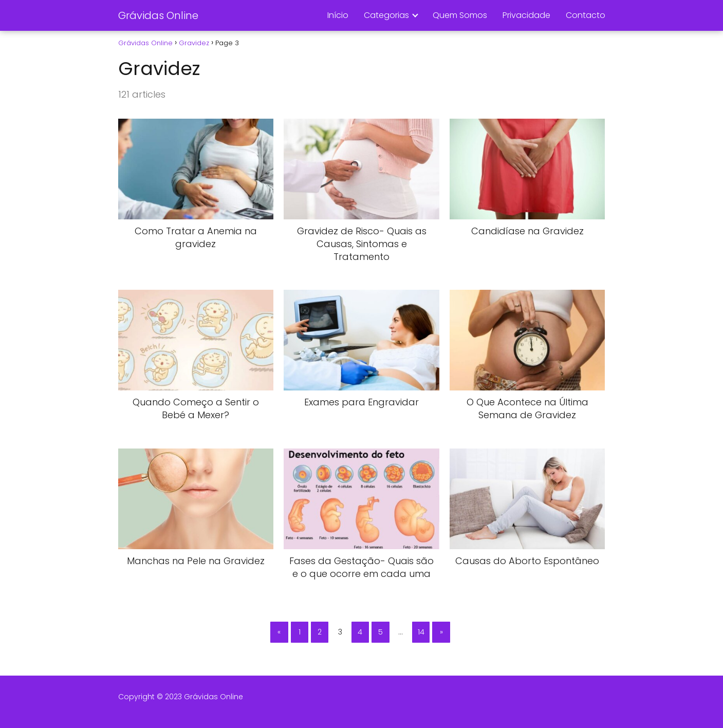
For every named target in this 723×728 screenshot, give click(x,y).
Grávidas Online (158, 15)
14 (421, 632)
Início (338, 15)
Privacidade (526, 15)
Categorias (386, 15)
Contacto (586, 15)
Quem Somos (460, 15)
